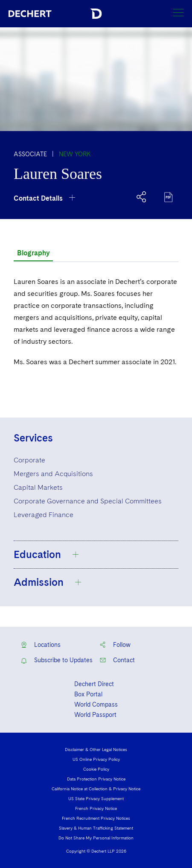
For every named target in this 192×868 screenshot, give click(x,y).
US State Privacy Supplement (96, 798)
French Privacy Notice (96, 808)
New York (75, 154)
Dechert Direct (94, 684)
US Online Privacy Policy (96, 759)
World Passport (95, 715)
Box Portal (88, 694)
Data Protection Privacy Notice (96, 779)
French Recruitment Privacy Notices (96, 818)
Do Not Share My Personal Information (96, 838)
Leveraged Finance (44, 515)
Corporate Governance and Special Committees (88, 501)
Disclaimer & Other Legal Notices (96, 749)
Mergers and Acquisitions (53, 474)
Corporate (29, 460)
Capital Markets (38, 487)
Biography (33, 253)
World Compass (96, 704)
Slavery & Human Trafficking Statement (96, 828)
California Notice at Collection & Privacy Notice (96, 789)
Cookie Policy (96, 769)
